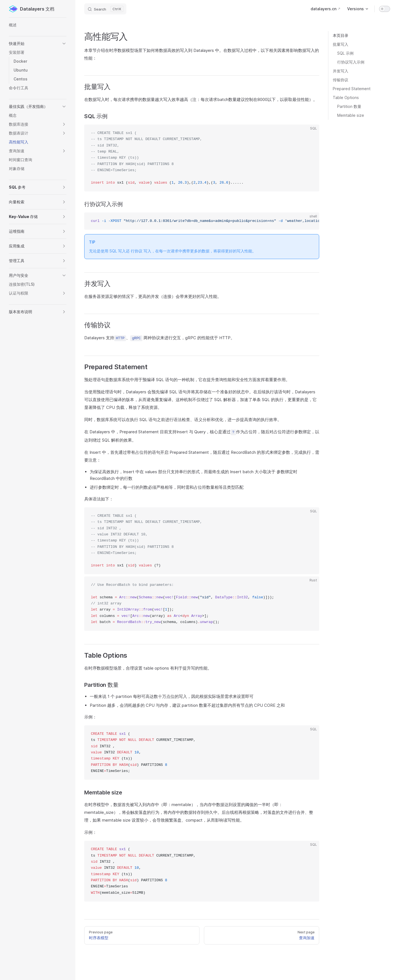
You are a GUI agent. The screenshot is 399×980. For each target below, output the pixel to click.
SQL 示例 (345, 53)
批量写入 (341, 44)
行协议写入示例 (351, 62)
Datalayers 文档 (32, 9)
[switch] (385, 9)
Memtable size (351, 115)
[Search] (105, 9)
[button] (38, 44)
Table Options (346, 98)
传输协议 (341, 80)
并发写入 (341, 71)
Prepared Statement (352, 89)
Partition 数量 (349, 106)
